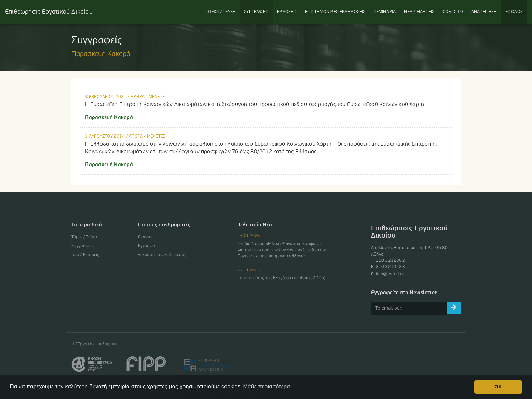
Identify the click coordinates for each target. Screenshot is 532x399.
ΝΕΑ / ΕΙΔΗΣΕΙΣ (419, 12)
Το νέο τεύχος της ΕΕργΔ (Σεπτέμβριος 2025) (282, 278)
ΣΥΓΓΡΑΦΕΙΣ (256, 12)
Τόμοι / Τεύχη (84, 237)
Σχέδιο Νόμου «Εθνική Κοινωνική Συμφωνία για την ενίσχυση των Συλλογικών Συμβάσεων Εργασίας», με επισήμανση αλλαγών (282, 250)
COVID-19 (453, 12)
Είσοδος (146, 237)
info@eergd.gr (390, 274)
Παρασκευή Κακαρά (109, 118)
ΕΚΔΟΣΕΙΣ (287, 12)
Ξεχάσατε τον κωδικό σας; (163, 255)
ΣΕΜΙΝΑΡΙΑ (385, 12)
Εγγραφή (147, 246)
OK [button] (498, 387)
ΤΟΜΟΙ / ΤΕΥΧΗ (221, 12)
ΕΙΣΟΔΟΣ (514, 12)
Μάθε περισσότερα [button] (267, 387)
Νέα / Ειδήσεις (85, 255)
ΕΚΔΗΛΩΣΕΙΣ (335, 12)
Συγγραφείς (83, 246)
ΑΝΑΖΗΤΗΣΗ (484, 12)
